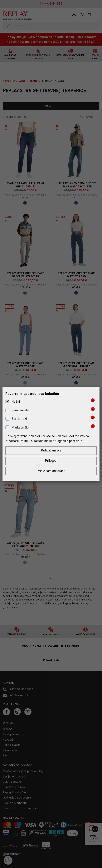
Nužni (16, 401)
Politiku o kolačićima (35, 441)
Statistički (19, 419)
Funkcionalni (21, 410)
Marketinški (20, 427)
